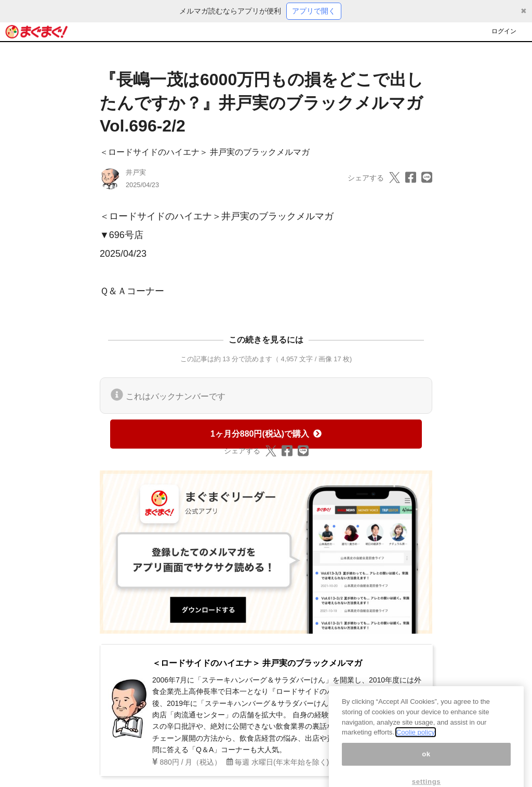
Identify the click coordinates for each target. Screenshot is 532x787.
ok (426, 763)
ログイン (504, 31)
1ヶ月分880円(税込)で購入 (266, 434)
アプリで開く (314, 11)
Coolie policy (416, 741)
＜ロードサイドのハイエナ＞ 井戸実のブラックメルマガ (205, 152)
